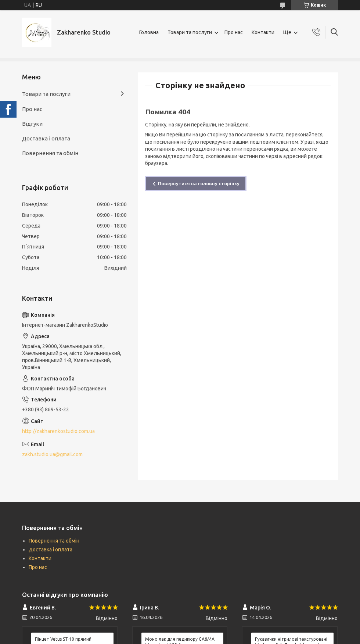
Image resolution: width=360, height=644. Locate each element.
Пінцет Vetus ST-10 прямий (63, 639)
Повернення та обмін (50, 153)
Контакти (263, 32)
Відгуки (32, 124)
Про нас (234, 32)
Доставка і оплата (46, 138)
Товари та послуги (190, 32)
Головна (149, 32)
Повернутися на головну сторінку (199, 183)
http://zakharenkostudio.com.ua (58, 431)
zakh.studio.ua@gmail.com (52, 454)
